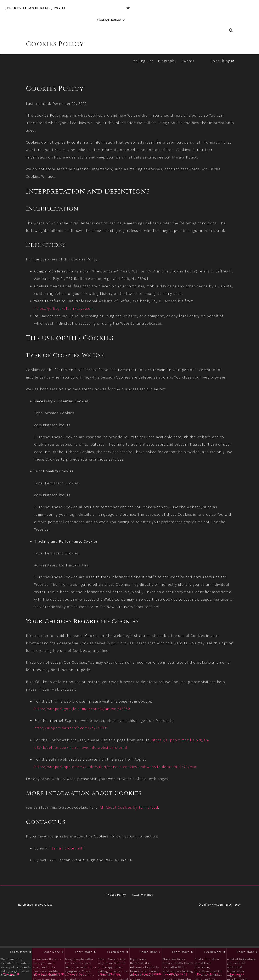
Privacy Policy (116, 923)
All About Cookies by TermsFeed (154, 835)
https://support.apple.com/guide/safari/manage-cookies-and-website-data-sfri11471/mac (140, 795)
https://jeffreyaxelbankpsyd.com (89, 314)
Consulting (219, 51)
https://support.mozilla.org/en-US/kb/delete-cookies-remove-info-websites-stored (134, 775)
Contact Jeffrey (238, 8)
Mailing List (142, 51)
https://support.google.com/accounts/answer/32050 (107, 736)
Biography (166, 51)
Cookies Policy (143, 923)
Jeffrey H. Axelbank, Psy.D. (36, 8)
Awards (187, 51)
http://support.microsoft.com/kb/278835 (96, 756)
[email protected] (93, 876)
